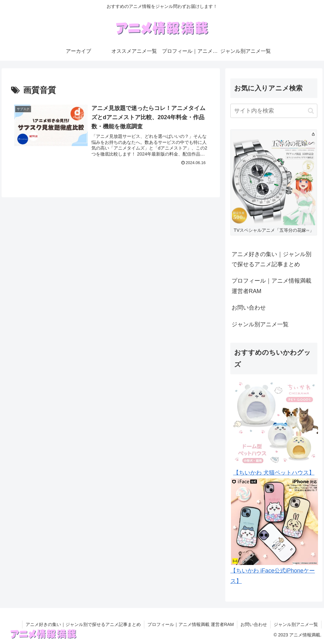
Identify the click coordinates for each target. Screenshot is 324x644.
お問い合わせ (249, 308)
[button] (311, 111)
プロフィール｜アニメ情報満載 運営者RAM (271, 286)
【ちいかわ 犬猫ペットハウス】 (274, 473)
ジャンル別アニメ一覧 (260, 324)
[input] (274, 111)
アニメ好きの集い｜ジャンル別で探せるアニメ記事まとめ (271, 259)
